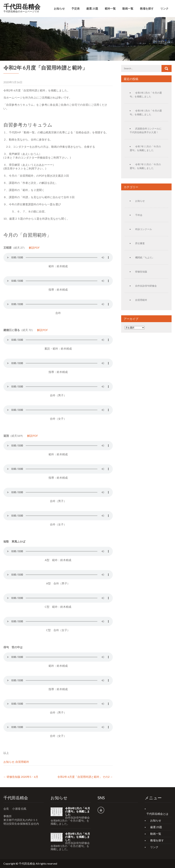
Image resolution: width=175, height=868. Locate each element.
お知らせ (59, 8)
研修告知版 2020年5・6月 (21, 777)
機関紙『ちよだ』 (145, 257)
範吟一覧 (110, 8)
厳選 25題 (92, 8)
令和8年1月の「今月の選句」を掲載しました (78, 837)
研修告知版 (141, 272)
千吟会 (139, 215)
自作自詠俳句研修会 (146, 286)
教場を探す (147, 8)
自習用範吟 (22, 762)
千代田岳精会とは (157, 814)
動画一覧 (128, 8)
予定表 (76, 8)
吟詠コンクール (144, 229)
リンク (164, 8)
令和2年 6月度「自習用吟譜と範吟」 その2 (85, 777)
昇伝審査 (140, 243)
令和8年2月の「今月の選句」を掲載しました (78, 811)
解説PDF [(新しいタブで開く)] (34, 248)
